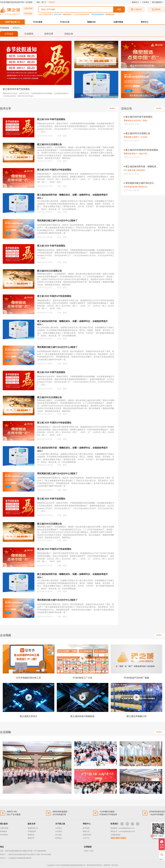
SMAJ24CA (67, 14)
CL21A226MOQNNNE (81, 14)
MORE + (113, 108)
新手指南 (86, 828)
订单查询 (145, 2)
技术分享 (49, 34)
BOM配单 (4, 831)
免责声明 (107, 865)
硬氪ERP (31, 838)
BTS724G (58, 14)
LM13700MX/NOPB (46, 14)
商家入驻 (86, 831)
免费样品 (31, 835)
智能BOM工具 (33, 828)
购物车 (156, 9)
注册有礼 (52, 2)
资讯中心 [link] (16, 28)
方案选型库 (32, 831)
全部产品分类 (11, 22)
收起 (162, 859)
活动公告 (69, 34)
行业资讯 (29, 34)
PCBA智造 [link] (5, 28)
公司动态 (9, 34)
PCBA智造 (28, 14)
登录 (45, 2)
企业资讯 (59, 831)
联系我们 (59, 838)
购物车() (135, 2)
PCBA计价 (65, 22)
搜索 (119, 9)
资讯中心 (145, 22)
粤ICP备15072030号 (94, 865)
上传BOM (136, 9)
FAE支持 (162, 855)
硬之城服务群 (158, 2)
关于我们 (59, 828)
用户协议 (115, 865)
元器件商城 (28, 8)
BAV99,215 (110, 14)
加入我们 (59, 835)
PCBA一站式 (89, 851)
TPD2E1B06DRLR (98, 14)
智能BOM (91, 22)
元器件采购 (4, 828)
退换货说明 (87, 835)
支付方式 (86, 838)
